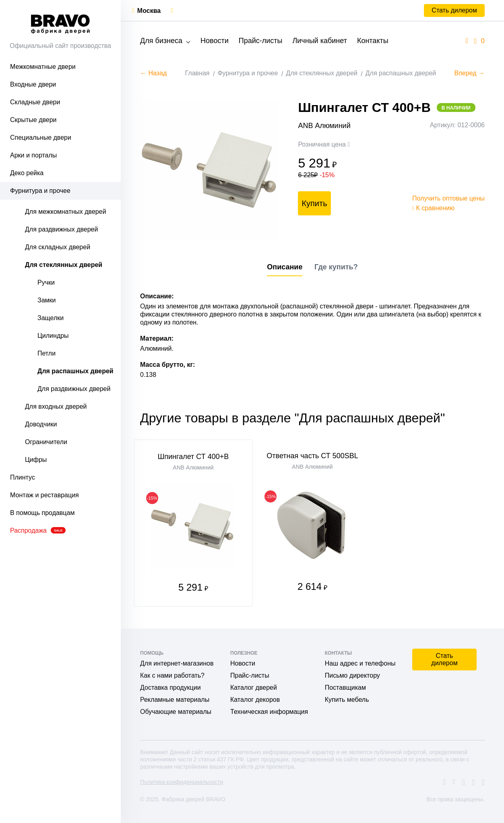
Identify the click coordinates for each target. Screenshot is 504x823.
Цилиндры (53, 336)
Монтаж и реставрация (44, 495)
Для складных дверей (58, 247)
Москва (149, 11)
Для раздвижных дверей (61, 229)
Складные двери (35, 102)
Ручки (46, 282)
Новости (215, 41)
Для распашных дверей (75, 371)
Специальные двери (41, 138)
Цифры (36, 460)
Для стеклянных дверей (64, 265)
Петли (46, 353)
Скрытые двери (33, 120)
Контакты (373, 41)
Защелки (51, 318)
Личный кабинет (319, 41)
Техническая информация (269, 712)
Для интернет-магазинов (177, 663)
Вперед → (470, 73)
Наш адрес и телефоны (360, 663)
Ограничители (46, 442)
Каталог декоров (255, 700)
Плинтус (23, 477)
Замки (47, 300)
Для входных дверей (56, 406)
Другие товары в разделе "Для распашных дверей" (292, 418)
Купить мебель (347, 700)
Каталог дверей (254, 688)
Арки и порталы (33, 155)
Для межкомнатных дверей (66, 212)
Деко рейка (27, 173)
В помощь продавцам (42, 513)
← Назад (153, 73)
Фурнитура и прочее (40, 191)
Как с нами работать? (172, 675)
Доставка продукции (170, 688)
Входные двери (33, 84)
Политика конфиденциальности (182, 782)
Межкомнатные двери (43, 67)
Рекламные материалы (175, 700)
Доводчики (41, 424)
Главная (197, 73)
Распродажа (38, 530)
